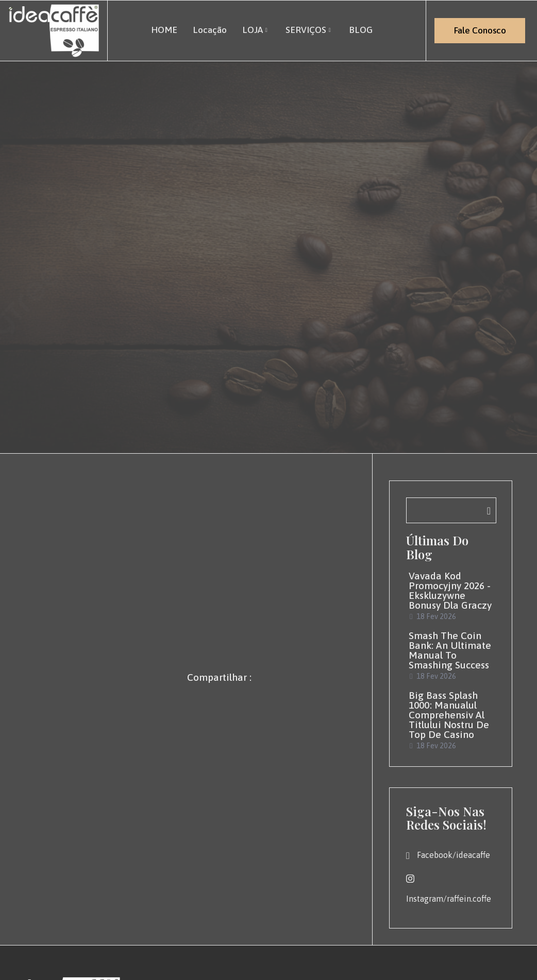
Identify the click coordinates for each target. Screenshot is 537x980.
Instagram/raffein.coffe (449, 888)
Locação (209, 29)
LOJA (256, 29)
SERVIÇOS (309, 29)
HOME (164, 29)
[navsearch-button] (451, 510)
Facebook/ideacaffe (448, 855)
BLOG (361, 29)
